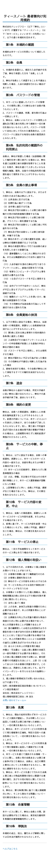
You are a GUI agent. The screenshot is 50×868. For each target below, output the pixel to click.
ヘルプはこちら (10, 849)
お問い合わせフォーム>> (14, 700)
